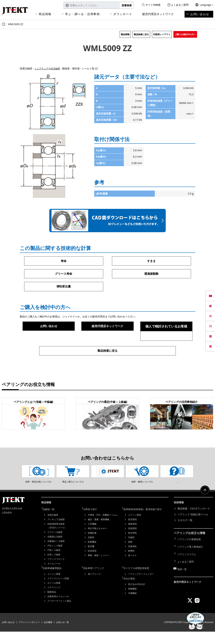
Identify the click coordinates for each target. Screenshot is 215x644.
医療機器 (92, 555)
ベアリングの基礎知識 (190, 553)
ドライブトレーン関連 (58, 591)
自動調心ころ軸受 (56, 555)
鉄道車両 (92, 564)
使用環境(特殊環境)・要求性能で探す (146, 523)
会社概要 (48, 635)
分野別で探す (93, 523)
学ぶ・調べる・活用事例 (82, 14)
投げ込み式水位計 (137, 596)
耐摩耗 (131, 564)
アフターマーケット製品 (59, 614)
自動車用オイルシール (58, 609)
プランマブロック (56, 573)
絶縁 (130, 555)
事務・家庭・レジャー (99, 569)
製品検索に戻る (141, 34)
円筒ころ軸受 (54, 564)
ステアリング (54, 600)
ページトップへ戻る (204, 507)
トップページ (4, 24)
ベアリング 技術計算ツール (193, 529)
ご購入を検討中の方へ (185, 34)
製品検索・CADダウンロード (194, 523)
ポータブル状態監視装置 (139, 581)
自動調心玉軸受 (55, 550)
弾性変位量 (64, 287)
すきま (151, 261)
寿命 (64, 261)
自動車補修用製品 (55, 581)
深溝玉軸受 (53, 529)
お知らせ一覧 (63, 635)
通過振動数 (151, 274)
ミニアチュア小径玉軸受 (48, 68)
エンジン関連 (54, 587)
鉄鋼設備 (92, 546)
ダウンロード (123, 14)
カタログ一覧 (185, 535)
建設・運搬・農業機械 (99, 533)
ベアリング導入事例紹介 (191, 559)
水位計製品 (132, 591)
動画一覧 (182, 576)
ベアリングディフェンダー (141, 587)
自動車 (91, 551)
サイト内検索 (153, 5)
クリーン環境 (135, 529)
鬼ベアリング (94, 587)
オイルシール (54, 577)
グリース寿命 (64, 274)
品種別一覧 (51, 523)
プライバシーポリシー (29, 635)
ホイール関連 (54, 596)
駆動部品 (52, 605)
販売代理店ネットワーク (158, 14)
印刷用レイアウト (162, 34)
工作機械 (92, 538)
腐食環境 (132, 538)
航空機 (91, 560)
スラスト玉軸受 (55, 546)
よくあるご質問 (180, 5)
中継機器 (132, 605)
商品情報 (45, 14)
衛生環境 (132, 546)
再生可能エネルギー (97, 542)
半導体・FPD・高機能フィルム (103, 529)
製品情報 (125, 34)
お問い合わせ (200, 14)
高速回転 (132, 560)
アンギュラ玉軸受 (56, 533)
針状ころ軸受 (54, 568)
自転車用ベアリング (96, 581)
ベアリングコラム (187, 565)
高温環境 (132, 542)
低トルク (132, 569)
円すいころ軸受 (55, 559)
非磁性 (131, 551)
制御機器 (132, 601)
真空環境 (132, 533)
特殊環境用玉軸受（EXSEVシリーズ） (57, 539)
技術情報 (180, 517)
